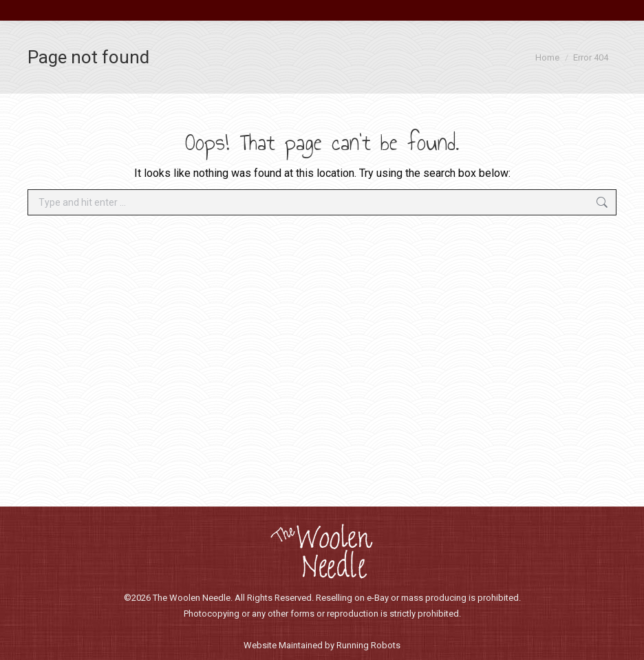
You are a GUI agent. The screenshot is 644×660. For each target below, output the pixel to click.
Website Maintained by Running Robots (322, 645)
